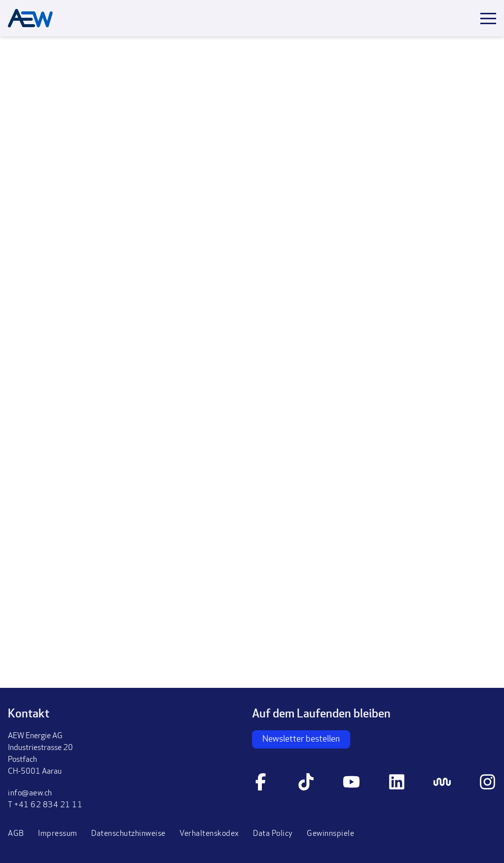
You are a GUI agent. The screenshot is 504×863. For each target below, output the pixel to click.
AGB (16, 834)
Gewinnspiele (330, 834)
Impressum (58, 834)
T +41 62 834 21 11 (45, 805)
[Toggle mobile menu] (488, 19)
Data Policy (273, 834)
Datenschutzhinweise (128, 834)
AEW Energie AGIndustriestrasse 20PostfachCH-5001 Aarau (40, 754)
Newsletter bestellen (301, 739)
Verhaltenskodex (209, 834)
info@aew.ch (30, 793)
